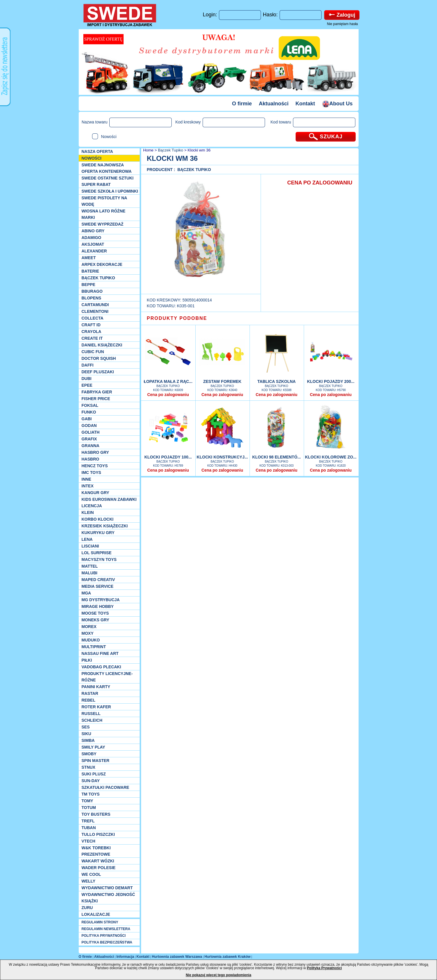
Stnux (88, 767)
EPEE (87, 385)
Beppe (88, 285)
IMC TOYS (91, 472)
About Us (337, 104)
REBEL (88, 700)
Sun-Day (91, 781)
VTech (88, 841)
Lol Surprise (97, 553)
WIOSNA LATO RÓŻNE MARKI (104, 214)
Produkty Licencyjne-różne (107, 677)
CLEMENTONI (95, 311)
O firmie (242, 104)
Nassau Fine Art (100, 653)
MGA (86, 593)
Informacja (125, 957)
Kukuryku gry (98, 533)
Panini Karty (96, 687)
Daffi (88, 365)
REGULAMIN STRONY (100, 922)
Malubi (89, 573)
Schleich (92, 720)
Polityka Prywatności (324, 968)
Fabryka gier (97, 392)
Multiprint (94, 647)
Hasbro (91, 459)
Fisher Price (96, 399)
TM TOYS (91, 794)
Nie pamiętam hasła (342, 24)
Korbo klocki (98, 519)
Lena (87, 539)
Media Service (98, 586)
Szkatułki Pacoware (106, 787)
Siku (86, 734)
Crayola (92, 332)
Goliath (91, 432)
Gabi (87, 419)
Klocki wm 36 (199, 150)
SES (86, 727)
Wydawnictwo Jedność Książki (108, 898)
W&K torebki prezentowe (96, 851)
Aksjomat (93, 244)
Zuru (87, 908)
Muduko (91, 640)
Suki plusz (94, 774)
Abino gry (93, 231)
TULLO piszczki (98, 834)
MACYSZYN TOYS (99, 559)
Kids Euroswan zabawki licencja (109, 503)
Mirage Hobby (98, 606)
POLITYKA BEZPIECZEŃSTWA (107, 942)
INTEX (88, 486)
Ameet (89, 258)
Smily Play (93, 747)
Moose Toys (95, 613)
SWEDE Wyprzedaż (103, 224)
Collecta (93, 318)
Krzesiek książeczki (105, 526)
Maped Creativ (98, 580)
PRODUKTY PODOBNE (177, 318)
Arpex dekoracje (102, 264)
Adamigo (92, 238)
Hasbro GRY (95, 452)
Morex (89, 627)
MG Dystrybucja (101, 600)
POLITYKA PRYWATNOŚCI (104, 936)
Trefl (88, 821)
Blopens (92, 298)
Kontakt (305, 104)
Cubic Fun (93, 352)
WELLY (89, 881)
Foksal (90, 405)
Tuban (89, 828)
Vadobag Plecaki (101, 667)
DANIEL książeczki (102, 345)
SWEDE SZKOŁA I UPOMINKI (110, 191)
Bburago (92, 291)
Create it (92, 338)
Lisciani (90, 546)
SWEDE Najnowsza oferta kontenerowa (107, 168)
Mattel (90, 566)
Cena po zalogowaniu (168, 395)
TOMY (87, 801)
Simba (88, 740)
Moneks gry (95, 620)
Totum (89, 808)
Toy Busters (96, 814)
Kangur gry (95, 493)
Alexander (94, 251)
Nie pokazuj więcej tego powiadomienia (218, 975)
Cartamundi (95, 305)
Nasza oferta (97, 151)
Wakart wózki (98, 861)
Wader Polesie (99, 868)
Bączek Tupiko (98, 278)
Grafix (89, 439)
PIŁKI (87, 660)
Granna (91, 446)
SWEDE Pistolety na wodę (104, 201)
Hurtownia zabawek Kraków (227, 957)
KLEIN (88, 512)
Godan (89, 426)
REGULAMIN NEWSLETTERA (106, 929)
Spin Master (96, 761)
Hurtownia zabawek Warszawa (177, 957)
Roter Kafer (96, 707)
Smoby (89, 754)
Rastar (90, 693)
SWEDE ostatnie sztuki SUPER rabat (108, 181)
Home (148, 150)
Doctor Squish (99, 358)
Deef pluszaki (98, 372)
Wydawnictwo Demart (107, 888)
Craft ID (91, 325)
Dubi (87, 379)
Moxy (88, 633)
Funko (89, 412)
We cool (91, 874)
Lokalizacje (96, 914)
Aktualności (274, 104)
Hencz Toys (95, 466)
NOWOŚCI (92, 158)
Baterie (90, 271)
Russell (91, 714)
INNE (86, 479)
